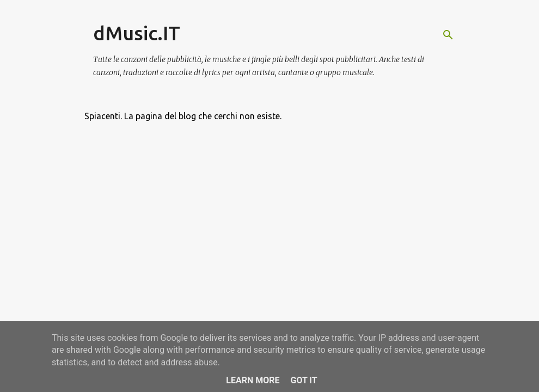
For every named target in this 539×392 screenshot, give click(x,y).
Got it (304, 380)
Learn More (253, 380)
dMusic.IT (137, 33)
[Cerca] (448, 35)
